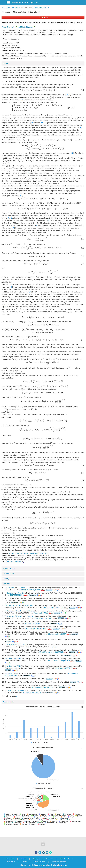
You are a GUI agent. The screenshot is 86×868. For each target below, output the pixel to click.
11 (23, 100)
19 (32, 123)
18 (28, 173)
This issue (6, 12)
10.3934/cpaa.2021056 (41, 8)
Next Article (35, 12)
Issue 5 (17, 8)
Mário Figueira (27, 27)
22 (70, 95)
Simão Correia (7, 27)
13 (72, 153)
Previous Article (19, 12)
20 (67, 95)
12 (5, 307)
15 (44, 123)
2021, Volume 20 (8, 8)
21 (46, 123)
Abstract (6, 64)
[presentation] (37, 90)
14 (42, 123)
